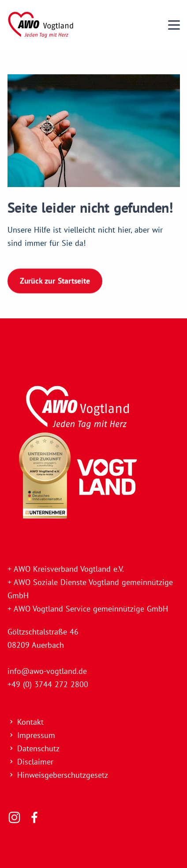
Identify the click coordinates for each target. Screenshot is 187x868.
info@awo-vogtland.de (47, 671)
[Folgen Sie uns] (14, 818)
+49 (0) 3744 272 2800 (48, 684)
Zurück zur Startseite (55, 280)
